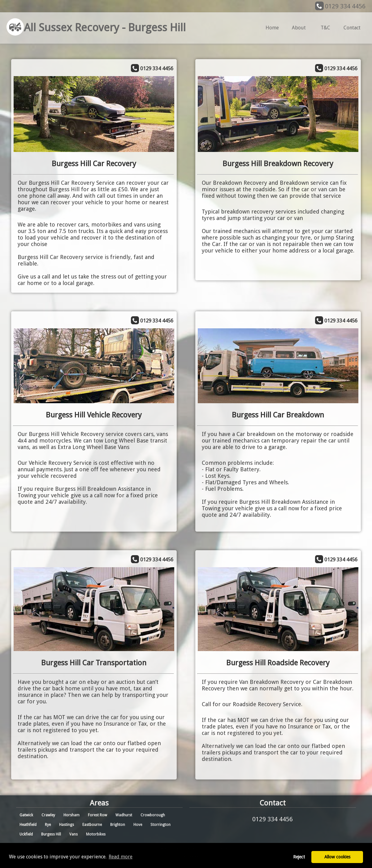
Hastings (67, 825)
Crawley (48, 815)
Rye (48, 825)
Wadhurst (124, 815)
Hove (138, 825)
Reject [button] (299, 857)
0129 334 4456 (345, 6)
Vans (74, 834)
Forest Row (97, 815)
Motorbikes (96, 834)
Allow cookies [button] (337, 857)
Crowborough (153, 815)
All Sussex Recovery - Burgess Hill (96, 27)
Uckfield (26, 834)
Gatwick (26, 815)
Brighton (118, 825)
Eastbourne (92, 825)
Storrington (160, 825)
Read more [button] (121, 857)
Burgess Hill (51, 834)
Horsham (71, 815)
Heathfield (28, 825)
